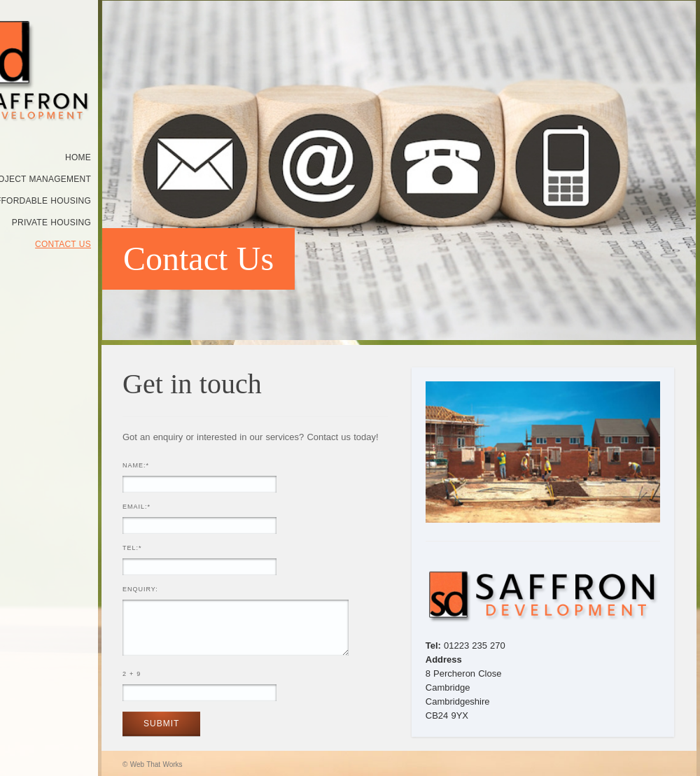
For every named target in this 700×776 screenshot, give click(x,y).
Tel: (132, 548)
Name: (136, 465)
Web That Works (156, 764)
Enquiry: (140, 589)
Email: (136, 507)
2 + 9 (132, 674)
